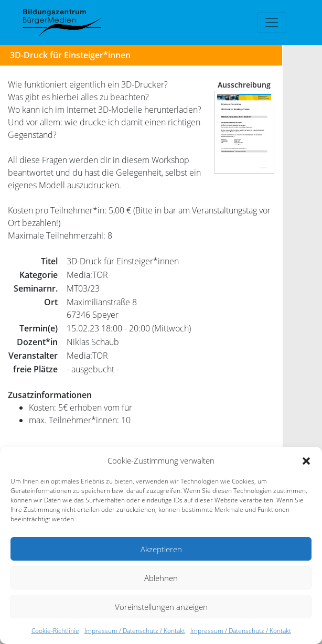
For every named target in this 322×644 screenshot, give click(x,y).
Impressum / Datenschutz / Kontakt (135, 631)
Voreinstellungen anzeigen (161, 607)
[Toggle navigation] (272, 23)
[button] (306, 460)
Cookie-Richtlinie (55, 631)
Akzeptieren (161, 549)
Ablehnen (161, 578)
